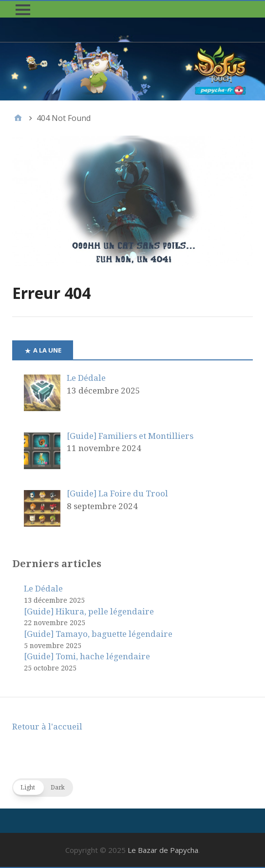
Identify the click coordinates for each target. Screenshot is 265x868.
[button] (23, 10)
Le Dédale (43, 589)
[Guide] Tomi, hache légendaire (87, 656)
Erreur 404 (51, 293)
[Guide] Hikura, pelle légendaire (89, 612)
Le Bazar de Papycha (163, 850)
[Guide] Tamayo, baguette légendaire (98, 634)
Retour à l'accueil (47, 727)
